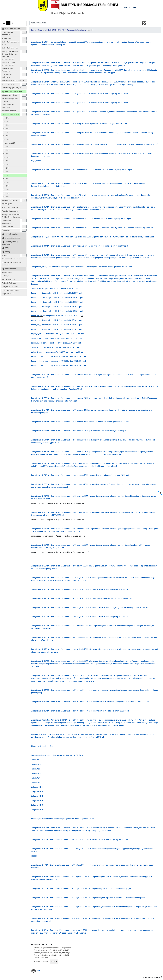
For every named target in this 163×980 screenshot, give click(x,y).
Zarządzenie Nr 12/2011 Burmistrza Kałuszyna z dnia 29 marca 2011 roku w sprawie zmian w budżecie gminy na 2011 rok (80, 711)
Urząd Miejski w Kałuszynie (8, 34)
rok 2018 (6, 150)
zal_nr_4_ (35, 347)
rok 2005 (6, 197)
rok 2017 (6, 154)
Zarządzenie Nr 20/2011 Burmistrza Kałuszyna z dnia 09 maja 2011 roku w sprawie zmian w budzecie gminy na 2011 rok (80, 617)
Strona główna (37, 30)
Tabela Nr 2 (36, 769)
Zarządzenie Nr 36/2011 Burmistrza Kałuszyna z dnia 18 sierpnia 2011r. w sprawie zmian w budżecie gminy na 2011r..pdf (80, 422)
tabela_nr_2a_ (37, 311)
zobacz (54, 962)
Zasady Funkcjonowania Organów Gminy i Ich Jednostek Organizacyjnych (11, 55)
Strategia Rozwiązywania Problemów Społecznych (11, 216)
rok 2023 (6, 129)
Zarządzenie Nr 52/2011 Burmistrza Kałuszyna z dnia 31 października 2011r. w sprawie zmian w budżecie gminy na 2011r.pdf (82, 170)
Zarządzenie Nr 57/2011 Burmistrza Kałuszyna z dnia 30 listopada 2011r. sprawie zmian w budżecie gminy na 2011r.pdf (79, 124)
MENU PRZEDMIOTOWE (55, 30)
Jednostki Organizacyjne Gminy (11, 43)
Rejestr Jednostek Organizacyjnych (8, 64)
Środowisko (6, 230)
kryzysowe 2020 (9, 143)
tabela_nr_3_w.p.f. (39, 366)
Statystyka (6, 276)
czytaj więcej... (37, 161)
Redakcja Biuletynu (9, 283)
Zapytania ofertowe (9, 111)
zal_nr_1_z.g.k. (37, 334)
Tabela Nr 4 (36, 782)
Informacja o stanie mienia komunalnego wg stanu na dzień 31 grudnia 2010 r (62, 819)
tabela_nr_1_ (36, 293)
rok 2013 (6, 168)
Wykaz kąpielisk (8, 204)
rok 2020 (6, 140)
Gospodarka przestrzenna (7, 222)
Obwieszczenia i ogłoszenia (8, 106)
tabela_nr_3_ (36, 320)
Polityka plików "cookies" (11, 287)
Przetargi (5, 255)
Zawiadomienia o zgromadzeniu (13, 81)
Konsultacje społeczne (10, 207)
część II (34, 856)
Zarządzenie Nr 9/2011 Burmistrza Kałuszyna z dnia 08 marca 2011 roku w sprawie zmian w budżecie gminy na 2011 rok (80, 840)
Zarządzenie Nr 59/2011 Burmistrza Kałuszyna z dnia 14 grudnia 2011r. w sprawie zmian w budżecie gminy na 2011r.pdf (80, 103)
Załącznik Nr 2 (37, 792)
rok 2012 (6, 172)
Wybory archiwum (8, 84)
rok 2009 (6, 182)
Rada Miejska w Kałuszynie (8, 70)
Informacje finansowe (10, 200)
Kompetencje (7, 38)
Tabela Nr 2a (36, 773)
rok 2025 (6, 122)
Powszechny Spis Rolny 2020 (12, 88)
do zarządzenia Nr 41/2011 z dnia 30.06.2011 (60, 293)
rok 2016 (6, 157)
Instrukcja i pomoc (9, 280)
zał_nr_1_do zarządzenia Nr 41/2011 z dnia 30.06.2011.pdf (55, 289)
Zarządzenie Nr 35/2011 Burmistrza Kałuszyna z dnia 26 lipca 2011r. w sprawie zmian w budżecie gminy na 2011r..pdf (79, 431)
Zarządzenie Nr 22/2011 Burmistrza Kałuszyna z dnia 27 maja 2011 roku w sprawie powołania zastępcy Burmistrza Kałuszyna (82, 598)
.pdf (80, 293)
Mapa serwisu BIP (8, 294)
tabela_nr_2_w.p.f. (39, 361)
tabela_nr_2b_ (37, 316)
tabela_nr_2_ (36, 307)
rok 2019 (6, 147)
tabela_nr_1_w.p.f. (39, 356)
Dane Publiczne (8, 227)
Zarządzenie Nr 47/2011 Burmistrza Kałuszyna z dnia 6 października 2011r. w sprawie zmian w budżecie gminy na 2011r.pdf (81, 219)
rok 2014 (6, 165)
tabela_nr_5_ (36, 329)
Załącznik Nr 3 (37, 796)
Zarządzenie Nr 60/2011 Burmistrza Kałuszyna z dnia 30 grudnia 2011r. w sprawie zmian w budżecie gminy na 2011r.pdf (80, 94)
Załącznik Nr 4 (37, 801)
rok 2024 (6, 125)
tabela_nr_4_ (36, 325)
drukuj (36, 970)
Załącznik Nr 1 (37, 787)
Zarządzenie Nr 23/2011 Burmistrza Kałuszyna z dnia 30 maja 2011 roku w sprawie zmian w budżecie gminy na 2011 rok (80, 589)
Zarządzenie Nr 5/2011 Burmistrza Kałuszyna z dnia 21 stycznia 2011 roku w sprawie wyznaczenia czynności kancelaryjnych (81, 889)
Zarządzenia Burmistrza (11, 114)
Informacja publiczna (10, 95)
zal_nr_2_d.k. (37, 338)
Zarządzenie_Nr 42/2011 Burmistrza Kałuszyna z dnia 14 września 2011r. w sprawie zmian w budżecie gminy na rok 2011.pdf (81, 267)
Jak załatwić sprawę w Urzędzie (10, 100)
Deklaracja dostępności (10, 290)
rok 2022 (6, 132)
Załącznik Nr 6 (37, 810)
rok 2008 (6, 186)
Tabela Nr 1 (36, 760)
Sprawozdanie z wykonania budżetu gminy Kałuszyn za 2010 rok (57, 755)
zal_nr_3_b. (36, 343)
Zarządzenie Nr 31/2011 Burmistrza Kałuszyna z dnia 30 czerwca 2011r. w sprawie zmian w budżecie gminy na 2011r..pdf (80, 475)
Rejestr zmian (7, 272)
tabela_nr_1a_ (37, 298)
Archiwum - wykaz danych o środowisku (12, 264)
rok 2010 (6, 179)
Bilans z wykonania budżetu (42, 746)
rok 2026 (6, 118)
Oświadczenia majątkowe (7, 76)
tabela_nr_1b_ (37, 302)
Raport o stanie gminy (10, 211)
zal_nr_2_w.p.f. (37, 352)
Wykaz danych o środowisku (12, 259)
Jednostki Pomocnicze (10, 48)
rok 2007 (6, 190)
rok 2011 (6, 175)
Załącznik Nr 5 (37, 805)
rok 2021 (6, 136)
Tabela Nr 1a (36, 764)
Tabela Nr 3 (36, 778)
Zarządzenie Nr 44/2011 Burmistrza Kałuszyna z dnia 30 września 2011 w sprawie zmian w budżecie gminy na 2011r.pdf (80, 246)
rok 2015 (6, 161)
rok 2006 (6, 193)
